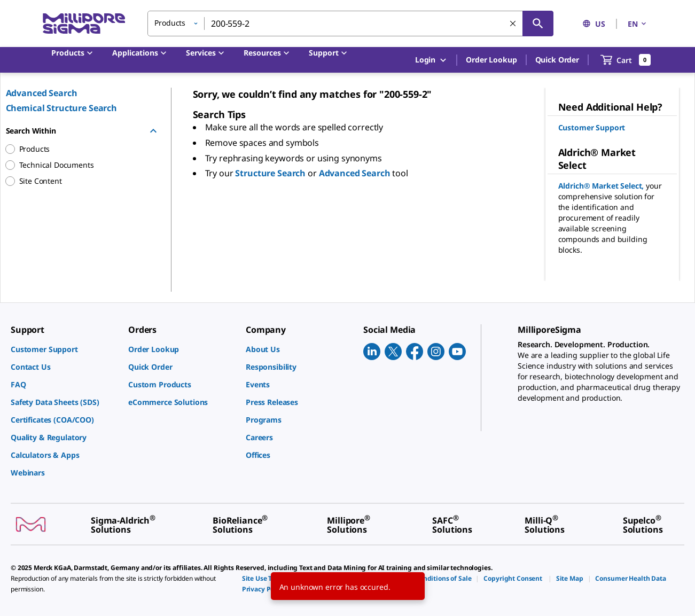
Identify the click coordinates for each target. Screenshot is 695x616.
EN (638, 24)
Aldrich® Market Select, (602, 186)
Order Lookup (491, 60)
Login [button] (431, 60)
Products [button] (170, 23)
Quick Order (557, 60)
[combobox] (350, 24)
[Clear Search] (513, 24)
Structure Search (271, 173)
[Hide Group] (153, 131)
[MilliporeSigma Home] (84, 24)
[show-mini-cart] (626, 60)
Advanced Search (42, 93)
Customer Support (592, 127)
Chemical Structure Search (62, 108)
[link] (64, 349)
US (594, 24)
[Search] (538, 24)
